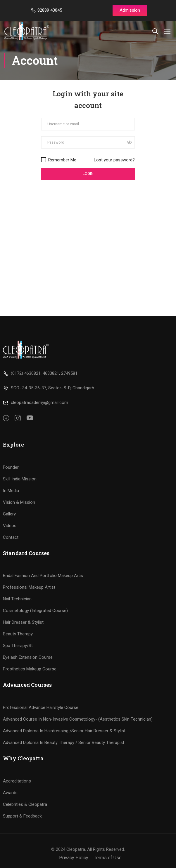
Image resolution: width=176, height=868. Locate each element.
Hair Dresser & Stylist (23, 622)
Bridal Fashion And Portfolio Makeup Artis (43, 576)
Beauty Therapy (18, 634)
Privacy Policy (74, 858)
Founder (11, 467)
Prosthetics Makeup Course (30, 669)
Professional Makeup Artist (29, 587)
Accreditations (17, 781)
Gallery (9, 514)
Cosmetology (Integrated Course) (35, 611)
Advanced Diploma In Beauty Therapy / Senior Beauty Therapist (64, 742)
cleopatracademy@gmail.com (36, 402)
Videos (10, 526)
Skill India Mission (20, 479)
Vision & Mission (19, 502)
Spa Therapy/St (18, 646)
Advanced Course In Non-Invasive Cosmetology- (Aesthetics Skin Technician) (78, 719)
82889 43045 (46, 10)
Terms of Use (108, 858)
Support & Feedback (22, 816)
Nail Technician (17, 599)
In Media (11, 491)
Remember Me (59, 160)
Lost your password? (114, 160)
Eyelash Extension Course (28, 657)
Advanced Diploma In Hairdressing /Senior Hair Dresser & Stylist (64, 731)
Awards (10, 793)
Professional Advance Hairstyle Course (41, 707)
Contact (11, 537)
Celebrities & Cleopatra (25, 804)
